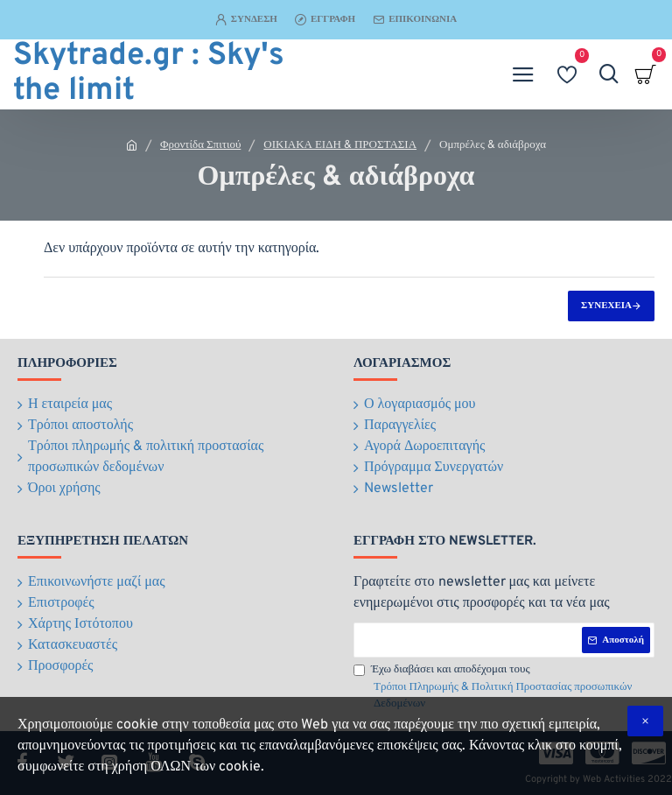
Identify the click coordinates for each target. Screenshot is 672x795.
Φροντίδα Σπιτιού (200, 145)
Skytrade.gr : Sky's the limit (149, 74)
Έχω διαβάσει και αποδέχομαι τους (504, 688)
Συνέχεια (606, 306)
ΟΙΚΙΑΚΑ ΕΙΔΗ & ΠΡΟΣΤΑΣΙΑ (340, 145)
